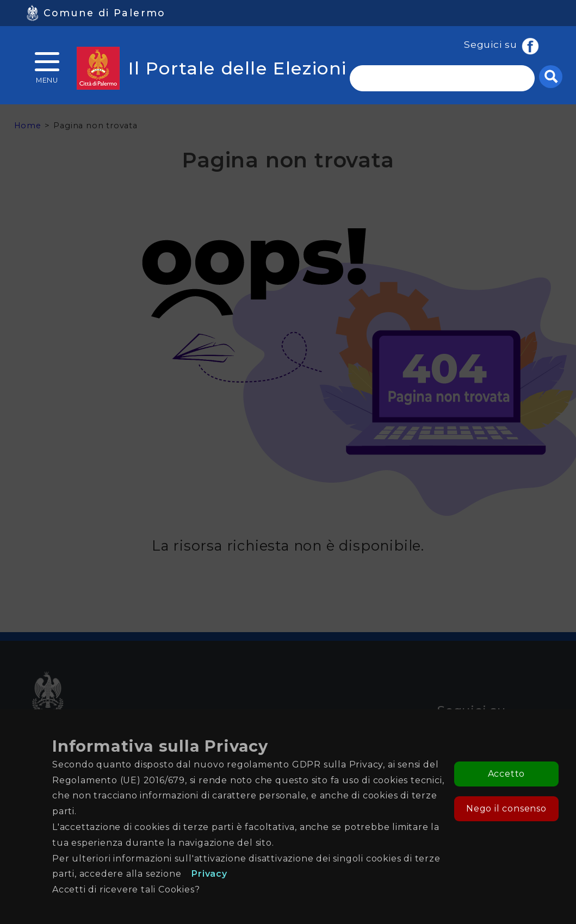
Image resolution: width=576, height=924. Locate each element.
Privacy (209, 874)
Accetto (507, 774)
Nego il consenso (506, 809)
